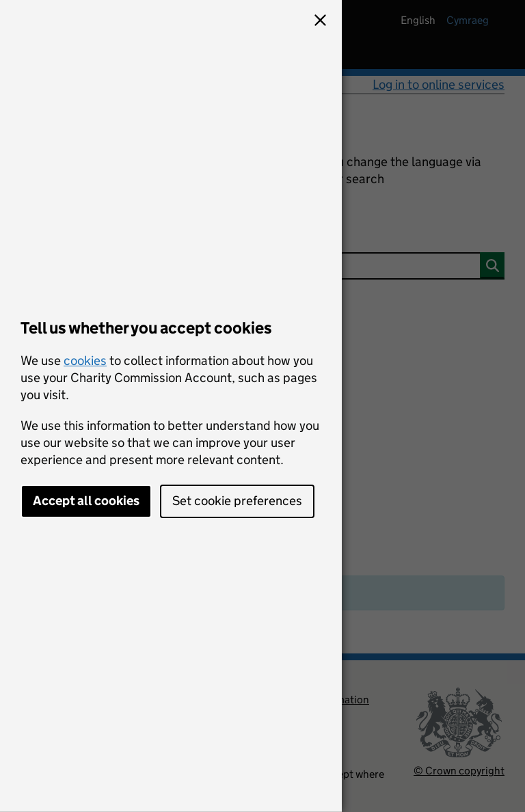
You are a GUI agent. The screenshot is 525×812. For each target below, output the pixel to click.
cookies (85, 361)
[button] (320, 22)
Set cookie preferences (237, 501)
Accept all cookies (86, 501)
